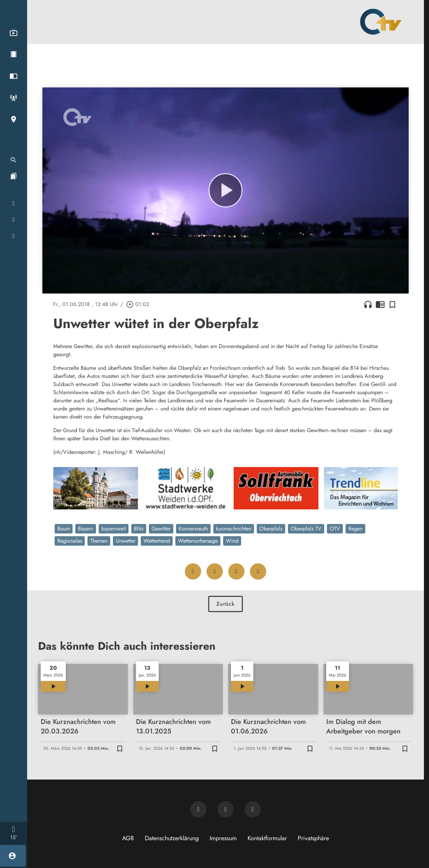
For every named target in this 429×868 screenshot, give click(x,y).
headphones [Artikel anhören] (368, 304)
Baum (64, 529)
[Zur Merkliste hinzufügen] (392, 304)
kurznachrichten (234, 529)
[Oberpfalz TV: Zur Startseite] (381, 22)
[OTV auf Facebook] (226, 809)
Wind (232, 541)
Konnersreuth (193, 529)
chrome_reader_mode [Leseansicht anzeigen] (380, 304)
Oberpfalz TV (306, 529)
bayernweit (114, 529)
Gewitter (161, 529)
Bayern (86, 529)
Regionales (70, 541)
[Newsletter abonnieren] (198, 809)
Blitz (139, 529)
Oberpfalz (271, 529)
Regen (355, 529)
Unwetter (125, 541)
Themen (99, 541)
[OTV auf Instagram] (253, 809)
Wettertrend (157, 541)
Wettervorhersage (198, 541)
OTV (335, 529)
